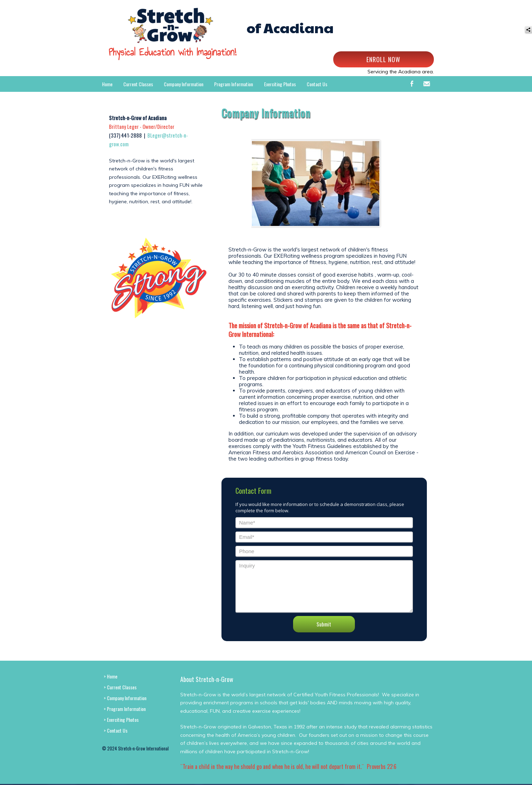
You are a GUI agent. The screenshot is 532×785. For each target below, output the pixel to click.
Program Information (234, 84)
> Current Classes (120, 687)
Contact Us (317, 84)
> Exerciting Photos (121, 720)
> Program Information (125, 709)
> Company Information (125, 698)
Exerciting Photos (280, 84)
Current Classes (138, 84)
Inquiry (324, 586)
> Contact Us (116, 730)
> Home (111, 676)
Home (107, 84)
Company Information (184, 84)
